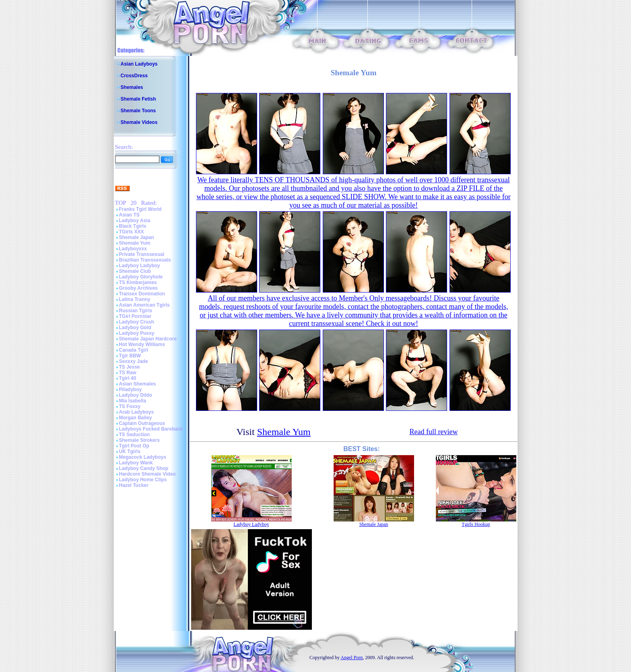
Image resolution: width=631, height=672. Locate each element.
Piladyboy (131, 390)
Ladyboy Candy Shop (144, 468)
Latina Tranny (135, 299)
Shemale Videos (139, 122)
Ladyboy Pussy (137, 333)
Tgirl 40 (128, 378)
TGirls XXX (132, 232)
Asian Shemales (138, 384)
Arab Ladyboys (137, 412)
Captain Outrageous (142, 423)
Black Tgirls (133, 226)
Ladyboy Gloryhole (141, 277)
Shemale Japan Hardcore (148, 339)
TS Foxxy (130, 406)
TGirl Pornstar (135, 316)
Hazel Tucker (134, 485)
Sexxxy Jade (134, 361)
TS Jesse (130, 367)
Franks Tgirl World (140, 209)
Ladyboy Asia (135, 221)
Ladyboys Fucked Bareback (151, 429)
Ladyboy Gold (135, 328)
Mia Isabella (133, 401)
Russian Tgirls (136, 311)
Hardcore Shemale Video (147, 474)
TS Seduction (135, 435)
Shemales (132, 87)
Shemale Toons (138, 111)
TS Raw (128, 373)
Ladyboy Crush (137, 322)
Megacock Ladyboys (143, 457)
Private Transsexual (142, 254)
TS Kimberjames (138, 282)
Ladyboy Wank (136, 463)
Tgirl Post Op (134, 446)
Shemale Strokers (139, 440)
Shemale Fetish (138, 99)
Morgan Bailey (136, 418)
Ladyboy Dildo (136, 395)
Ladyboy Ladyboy (140, 266)
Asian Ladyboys (139, 64)
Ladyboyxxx (133, 249)
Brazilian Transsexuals (145, 260)
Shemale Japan (137, 237)
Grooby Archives (138, 288)
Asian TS (129, 215)
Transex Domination (142, 294)
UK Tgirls (130, 451)
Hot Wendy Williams (142, 344)
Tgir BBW (130, 356)
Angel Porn (352, 658)
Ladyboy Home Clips (143, 480)
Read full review (433, 432)
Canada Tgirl (134, 350)
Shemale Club (135, 271)
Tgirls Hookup (476, 524)
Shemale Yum (135, 243)
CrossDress (134, 76)
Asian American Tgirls (144, 305)
